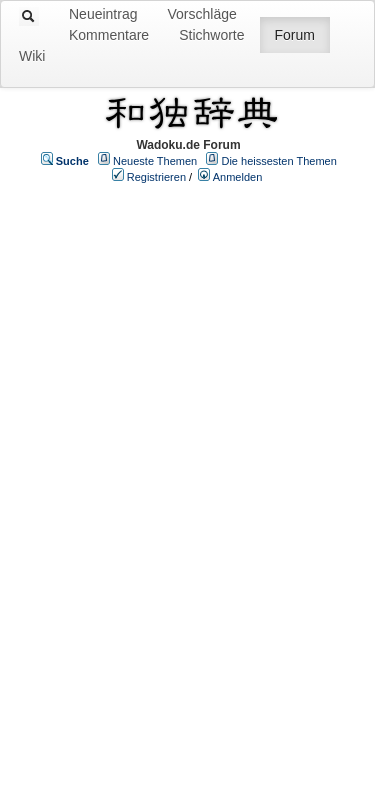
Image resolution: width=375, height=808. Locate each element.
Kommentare (109, 35)
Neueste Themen (155, 161)
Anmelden (238, 177)
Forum (295, 35)
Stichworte (211, 35)
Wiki (32, 56)
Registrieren (156, 177)
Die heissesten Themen (278, 161)
